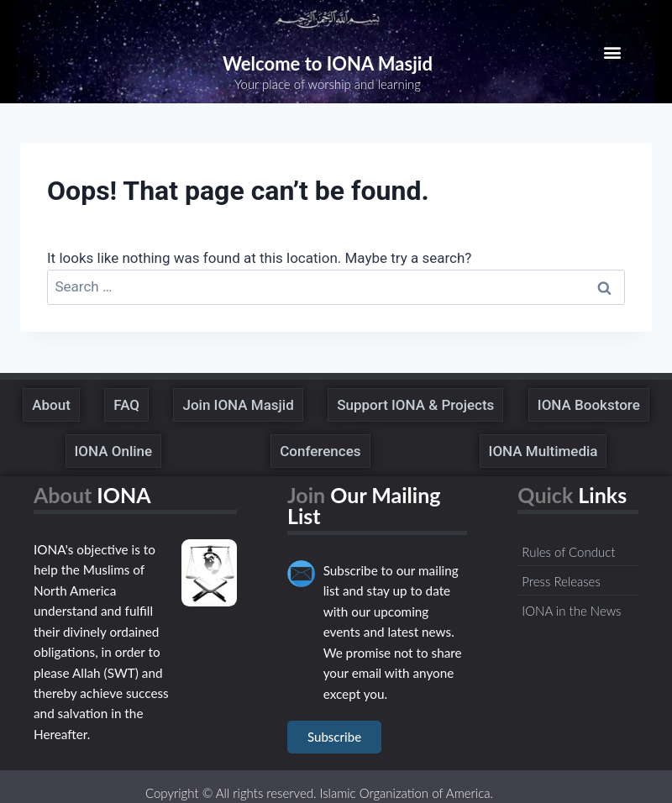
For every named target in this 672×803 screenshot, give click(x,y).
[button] (612, 52)
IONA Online (114, 451)
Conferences (320, 451)
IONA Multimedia (543, 451)
